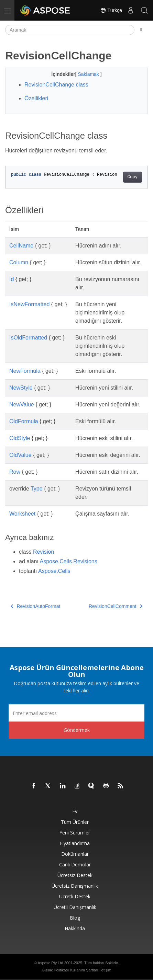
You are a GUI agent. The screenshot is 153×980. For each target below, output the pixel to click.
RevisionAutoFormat (35, 606)
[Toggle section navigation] (141, 30)
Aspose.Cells (54, 571)
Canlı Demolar (75, 864)
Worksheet (22, 514)
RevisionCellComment (116, 606)
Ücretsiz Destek (75, 875)
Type (37, 489)
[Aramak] (70, 30)
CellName (21, 246)
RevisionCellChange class (56, 85)
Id (12, 279)
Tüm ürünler (75, 822)
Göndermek (77, 730)
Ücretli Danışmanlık (75, 907)
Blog (75, 918)
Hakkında (75, 928)
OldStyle (20, 438)
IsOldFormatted (28, 338)
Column (19, 262)
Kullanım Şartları (84, 970)
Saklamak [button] (89, 74)
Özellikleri (36, 98)
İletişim (105, 970)
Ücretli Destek (75, 896)
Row (15, 472)
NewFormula (25, 371)
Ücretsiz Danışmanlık (75, 886)
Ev (75, 811)
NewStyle (21, 388)
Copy (133, 177)
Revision (43, 552)
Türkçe (111, 10)
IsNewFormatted (29, 304)
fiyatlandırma (75, 843)
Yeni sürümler (75, 833)
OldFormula (24, 421)
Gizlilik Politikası (55, 970)
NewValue (22, 405)
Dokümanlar (75, 854)
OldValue (20, 455)
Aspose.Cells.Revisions (69, 561)
